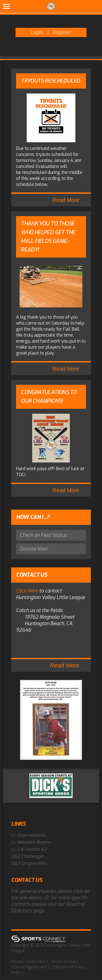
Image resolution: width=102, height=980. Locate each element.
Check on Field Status (43, 535)
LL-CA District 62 (29, 849)
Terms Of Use (63, 961)
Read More (66, 200)
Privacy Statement (29, 961)
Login (37, 32)
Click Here (27, 591)
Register (62, 32)
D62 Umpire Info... (30, 863)
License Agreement (29, 967)
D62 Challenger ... (29, 856)
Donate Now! (34, 549)
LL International (28, 835)
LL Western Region (31, 842)
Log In (34, 972)
